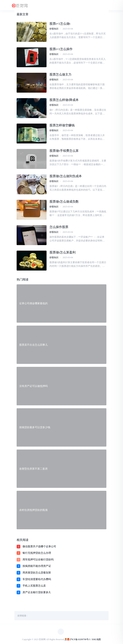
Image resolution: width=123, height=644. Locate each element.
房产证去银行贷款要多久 (37, 592)
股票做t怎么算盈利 (63, 252)
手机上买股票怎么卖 (34, 586)
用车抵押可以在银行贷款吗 (38, 560)
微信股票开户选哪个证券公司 (39, 546)
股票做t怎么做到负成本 (66, 176)
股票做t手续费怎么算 (64, 151)
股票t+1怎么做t (60, 24)
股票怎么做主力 (60, 74)
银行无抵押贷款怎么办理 (37, 553)
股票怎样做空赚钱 (62, 125)
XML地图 (96, 639)
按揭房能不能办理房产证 (37, 566)
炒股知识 (54, 29)
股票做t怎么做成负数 (64, 202)
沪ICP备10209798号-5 (80, 639)
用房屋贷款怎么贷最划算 (37, 573)
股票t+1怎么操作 (61, 49)
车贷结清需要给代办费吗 (37, 579)
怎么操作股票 (59, 227)
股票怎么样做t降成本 (64, 100)
